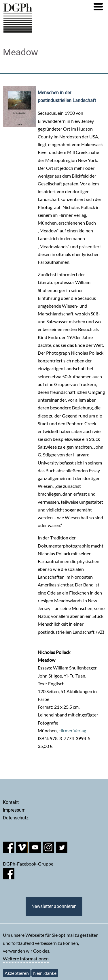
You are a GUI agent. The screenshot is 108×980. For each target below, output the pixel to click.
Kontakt (11, 802)
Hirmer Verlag (72, 730)
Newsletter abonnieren (54, 906)
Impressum (14, 810)
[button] (98, 7)
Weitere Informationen (26, 962)
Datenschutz (16, 818)
